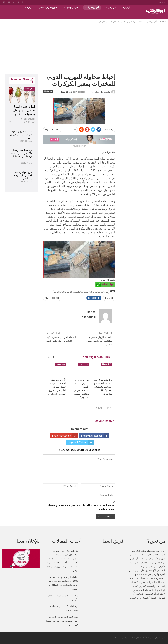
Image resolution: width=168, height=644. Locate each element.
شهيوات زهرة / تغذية (47, 7)
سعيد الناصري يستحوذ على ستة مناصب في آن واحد (21, 135)
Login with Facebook (95, 436)
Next (99, 408)
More (14, 7)
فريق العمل (112, 541)
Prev (108, 408)
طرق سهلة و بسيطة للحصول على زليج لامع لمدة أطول (22, 175)
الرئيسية (126, 7)
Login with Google (65, 436)
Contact (162, 2)
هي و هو (112, 7)
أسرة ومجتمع (73, 7)
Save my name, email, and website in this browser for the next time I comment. (82, 507)
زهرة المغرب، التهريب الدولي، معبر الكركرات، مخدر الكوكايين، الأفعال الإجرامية (81, 292)
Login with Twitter (81, 442)
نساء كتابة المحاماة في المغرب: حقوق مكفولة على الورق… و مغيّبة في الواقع (62, 621)
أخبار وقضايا (94, 7)
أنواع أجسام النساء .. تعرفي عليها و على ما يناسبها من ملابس (22, 110)
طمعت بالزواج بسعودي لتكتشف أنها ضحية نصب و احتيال (99, 341)
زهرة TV (27, 7)
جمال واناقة (30, 89)
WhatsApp (108, 284)
